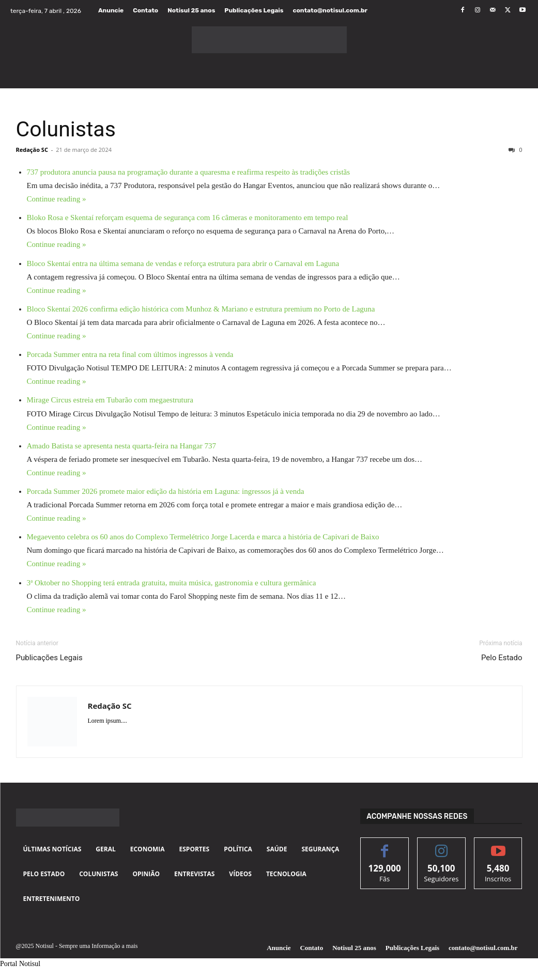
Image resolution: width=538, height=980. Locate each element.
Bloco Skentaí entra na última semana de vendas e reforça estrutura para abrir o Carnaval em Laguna (183, 263)
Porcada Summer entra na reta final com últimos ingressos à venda (130, 354)
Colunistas (66, 129)
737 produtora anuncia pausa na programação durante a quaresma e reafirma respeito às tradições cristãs (189, 172)
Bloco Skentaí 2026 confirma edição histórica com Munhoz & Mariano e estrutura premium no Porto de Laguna (201, 309)
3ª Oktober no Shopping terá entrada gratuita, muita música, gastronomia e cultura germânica (172, 583)
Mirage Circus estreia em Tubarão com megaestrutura (110, 400)
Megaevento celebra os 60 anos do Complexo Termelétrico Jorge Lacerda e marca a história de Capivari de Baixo (203, 537)
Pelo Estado (502, 658)
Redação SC (32, 150)
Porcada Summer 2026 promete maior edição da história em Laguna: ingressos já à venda (166, 491)
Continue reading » (57, 199)
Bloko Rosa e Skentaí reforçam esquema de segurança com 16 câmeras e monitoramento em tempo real (188, 217)
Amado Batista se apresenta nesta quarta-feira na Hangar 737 (122, 446)
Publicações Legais (49, 658)
